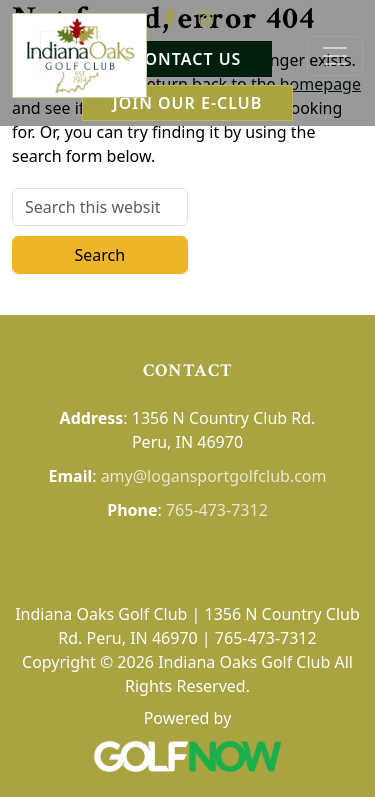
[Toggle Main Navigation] (335, 56)
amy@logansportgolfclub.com (214, 476)
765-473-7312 (217, 510)
